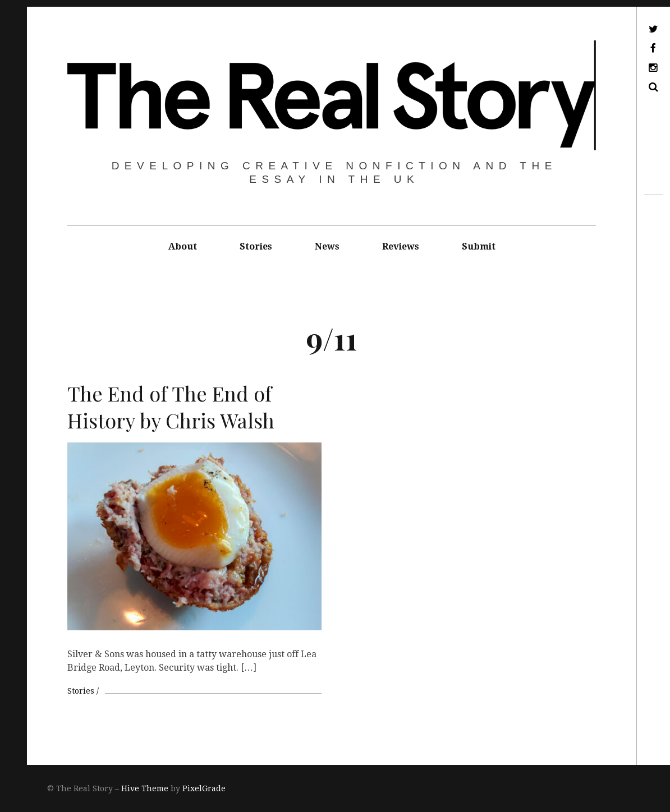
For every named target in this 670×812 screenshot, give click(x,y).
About (183, 246)
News (327, 246)
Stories (256, 246)
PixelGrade (204, 788)
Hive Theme (145, 788)
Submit (479, 246)
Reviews (401, 246)
